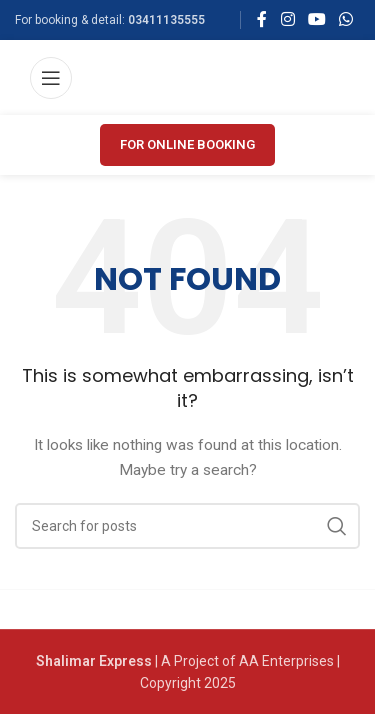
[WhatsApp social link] (346, 19)
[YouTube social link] (316, 19)
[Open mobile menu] (51, 78)
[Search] (187, 526)
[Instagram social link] (287, 19)
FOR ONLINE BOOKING (187, 144)
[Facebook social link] (262, 19)
